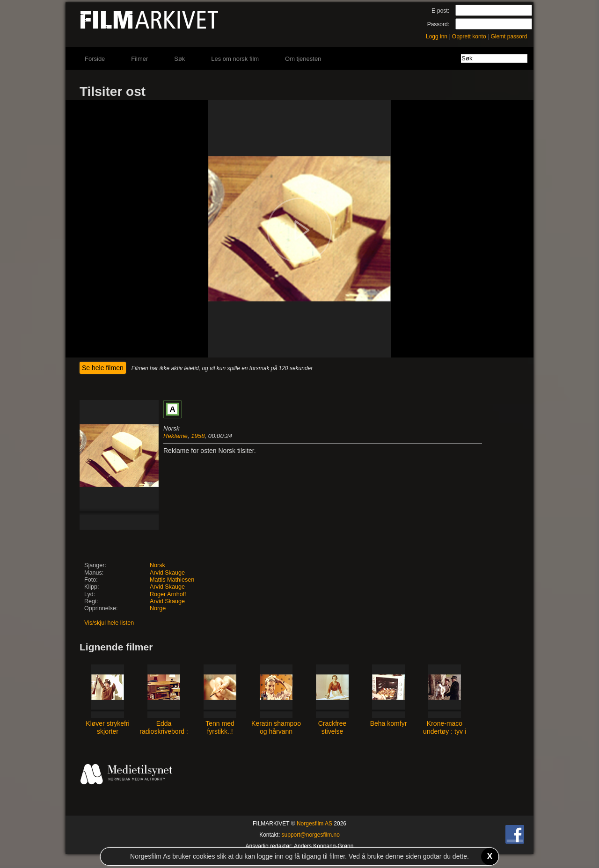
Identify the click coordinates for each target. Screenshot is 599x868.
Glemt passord (509, 36)
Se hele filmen (103, 368)
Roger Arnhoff (168, 594)
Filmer (139, 59)
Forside (95, 59)
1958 (198, 436)
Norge (158, 608)
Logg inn (437, 36)
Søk (179, 59)
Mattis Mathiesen (172, 580)
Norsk (157, 565)
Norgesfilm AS (314, 824)
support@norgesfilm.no (311, 835)
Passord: (438, 24)
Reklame (175, 436)
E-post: (440, 11)
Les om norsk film (235, 59)
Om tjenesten (303, 59)
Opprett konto (469, 36)
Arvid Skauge (167, 573)
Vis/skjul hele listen (109, 623)
